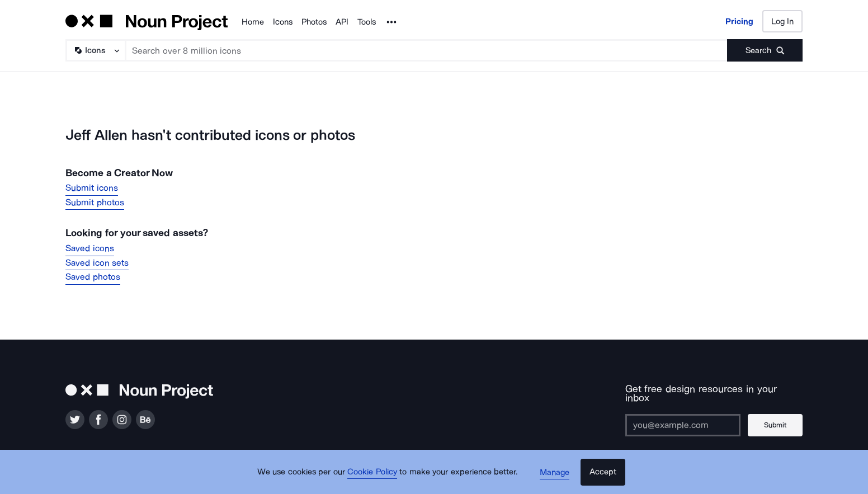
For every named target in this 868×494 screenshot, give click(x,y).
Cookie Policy (374, 474)
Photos (314, 22)
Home (253, 22)
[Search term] (427, 50)
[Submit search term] (765, 50)
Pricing (739, 21)
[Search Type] (95, 50)
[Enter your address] (682, 416)
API (342, 22)
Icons (283, 22)
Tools (367, 22)
